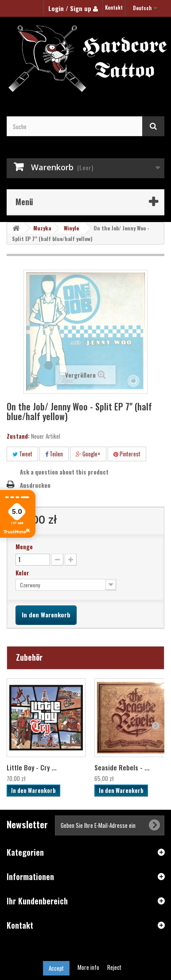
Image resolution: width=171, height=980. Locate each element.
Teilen (54, 454)
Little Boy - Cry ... (32, 767)
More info (89, 967)
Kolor (23, 573)
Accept (56, 968)
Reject (114, 967)
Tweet (22, 454)
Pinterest (127, 454)
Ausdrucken (35, 485)
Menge (24, 547)
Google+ (88, 454)
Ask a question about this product (64, 472)
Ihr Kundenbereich (37, 901)
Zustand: (18, 436)
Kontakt (114, 8)
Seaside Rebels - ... (122, 767)
